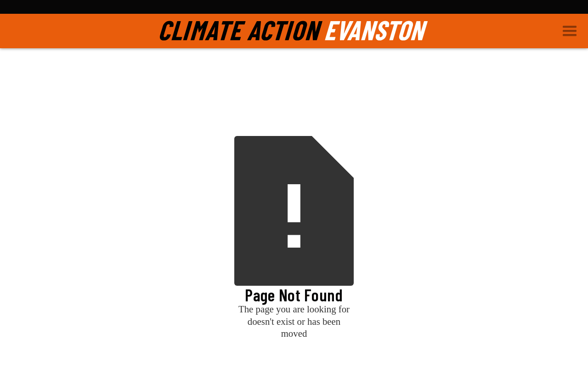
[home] (294, 31)
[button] (573, 31)
